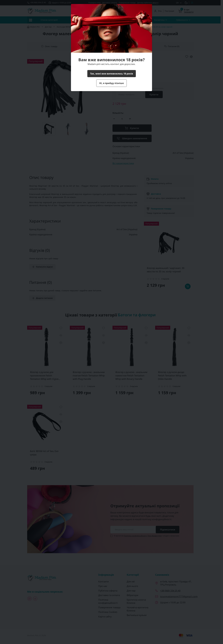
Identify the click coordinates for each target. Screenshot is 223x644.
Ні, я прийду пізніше (111, 83)
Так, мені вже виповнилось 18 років (112, 74)
